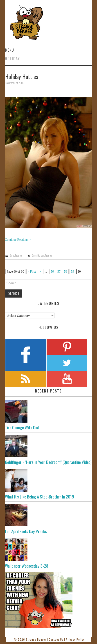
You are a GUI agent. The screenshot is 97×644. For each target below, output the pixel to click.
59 (72, 272)
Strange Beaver (36, 639)
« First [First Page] (32, 272)
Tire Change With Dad (22, 427)
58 (66, 272)
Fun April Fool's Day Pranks (26, 531)
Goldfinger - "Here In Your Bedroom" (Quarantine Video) (48, 462)
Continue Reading (18, 240)
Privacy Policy (75, 639)
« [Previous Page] (40, 272)
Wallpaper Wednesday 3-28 (27, 566)
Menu (9, 50)
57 (59, 272)
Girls (12, 256)
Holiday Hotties (22, 76)
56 (52, 272)
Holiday (41, 256)
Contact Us (56, 639)
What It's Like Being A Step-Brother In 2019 (39, 497)
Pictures (19, 256)
